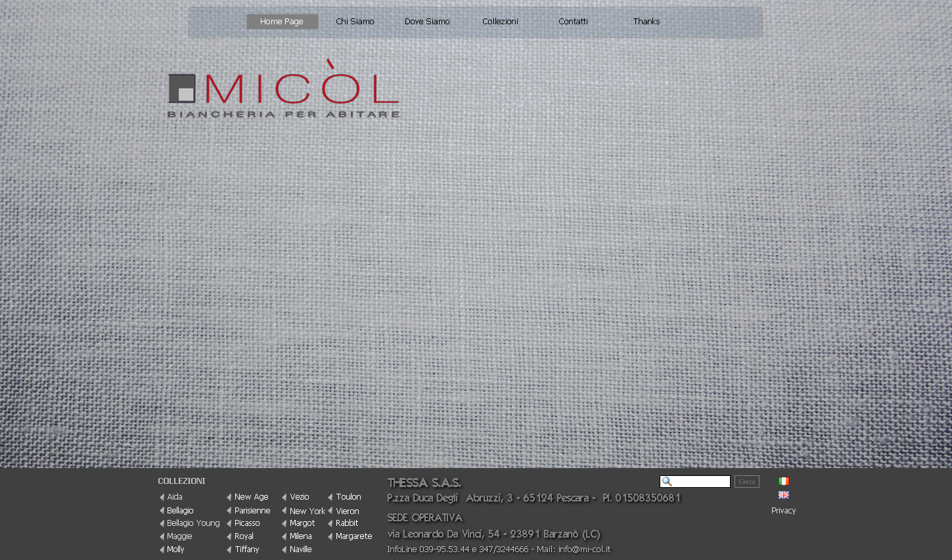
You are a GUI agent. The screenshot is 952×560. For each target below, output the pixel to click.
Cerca (747, 482)
